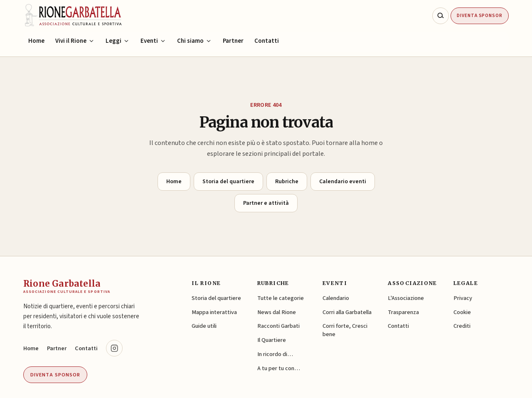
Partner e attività (266, 203)
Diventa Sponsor (480, 16)
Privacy (463, 298)
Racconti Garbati (278, 326)
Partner (233, 41)
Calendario (336, 298)
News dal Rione (277, 312)
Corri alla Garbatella (347, 312)
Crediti (462, 326)
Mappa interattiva (214, 312)
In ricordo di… (275, 354)
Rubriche (287, 182)
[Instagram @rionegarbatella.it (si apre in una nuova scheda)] (114, 348)
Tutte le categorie (281, 298)
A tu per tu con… (279, 368)
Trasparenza (403, 312)
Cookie (462, 312)
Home (36, 41)
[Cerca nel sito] (441, 16)
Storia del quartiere (228, 182)
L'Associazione (406, 298)
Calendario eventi (343, 182)
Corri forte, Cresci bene (345, 330)
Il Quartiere (272, 340)
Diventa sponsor (55, 375)
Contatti (267, 41)
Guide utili (204, 326)
